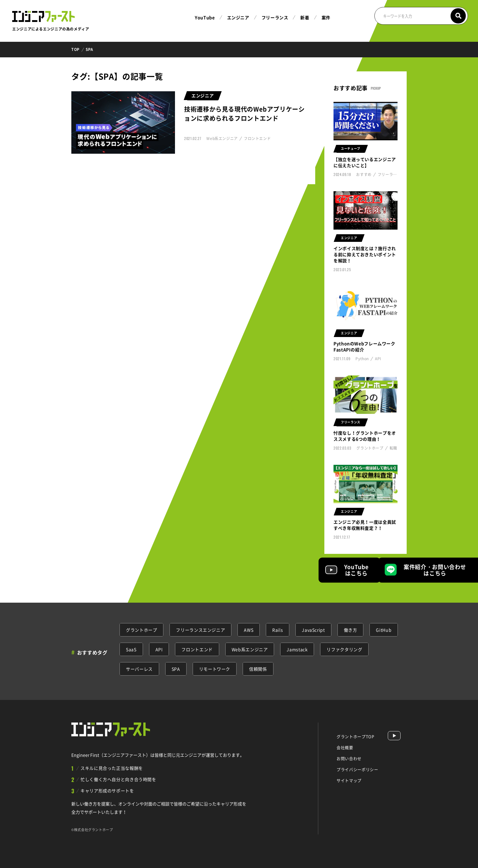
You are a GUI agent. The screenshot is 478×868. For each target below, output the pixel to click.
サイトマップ (349, 780)
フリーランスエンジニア (200, 630)
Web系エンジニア (250, 649)
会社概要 (345, 747)
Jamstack (297, 649)
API (159, 649)
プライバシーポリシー (357, 769)
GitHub (384, 630)
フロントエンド (197, 649)
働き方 (351, 630)
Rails (278, 630)
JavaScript (313, 630)
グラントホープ (141, 630)
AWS (249, 630)
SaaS (131, 649)
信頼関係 (258, 669)
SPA (176, 669)
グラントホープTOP (355, 736)
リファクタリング (344, 649)
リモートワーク (215, 669)
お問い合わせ (349, 758)
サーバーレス (139, 669)
